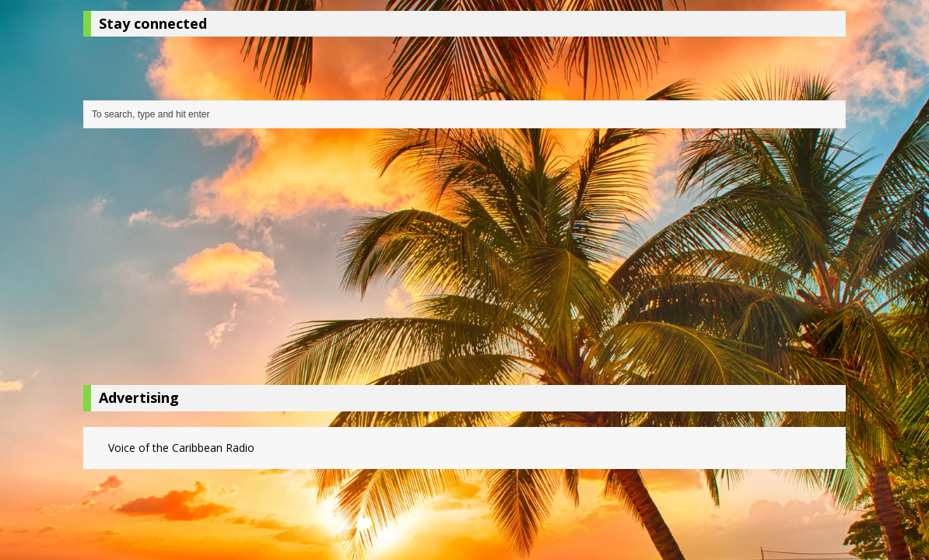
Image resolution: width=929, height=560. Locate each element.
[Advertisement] (464, 261)
